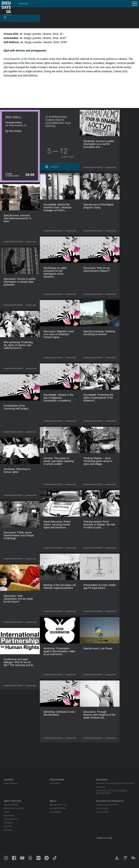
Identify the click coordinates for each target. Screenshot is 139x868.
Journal (9, 780)
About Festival (13, 801)
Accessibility (11, 819)
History (8, 827)
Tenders (8, 823)
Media (53, 801)
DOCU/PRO (55, 783)
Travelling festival (107, 805)
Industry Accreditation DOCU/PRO (115, 783)
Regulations (11, 805)
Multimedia (56, 812)
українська (23, 3)
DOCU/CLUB (102, 808)
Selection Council (14, 808)
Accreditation (58, 808)
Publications (11, 783)
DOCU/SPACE (102, 812)
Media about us (58, 805)
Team (6, 812)
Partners (9, 816)
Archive (8, 830)
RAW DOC (101, 787)
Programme (57, 780)
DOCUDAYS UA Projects (110, 801)
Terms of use (104, 838)
